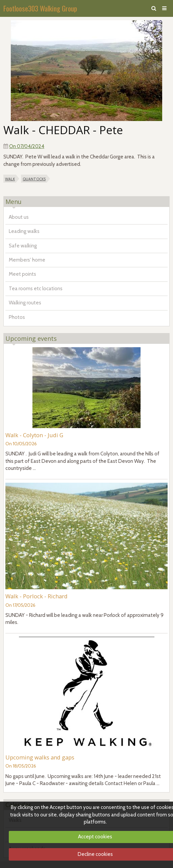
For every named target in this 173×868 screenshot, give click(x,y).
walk (10, 179)
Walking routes (25, 303)
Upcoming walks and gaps (40, 757)
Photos (17, 317)
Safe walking (23, 246)
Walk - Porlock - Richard (36, 596)
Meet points (22, 274)
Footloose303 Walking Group (40, 8)
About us (19, 217)
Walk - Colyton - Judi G (34, 435)
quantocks (34, 179)
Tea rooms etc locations (36, 289)
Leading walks (24, 231)
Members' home (27, 260)
